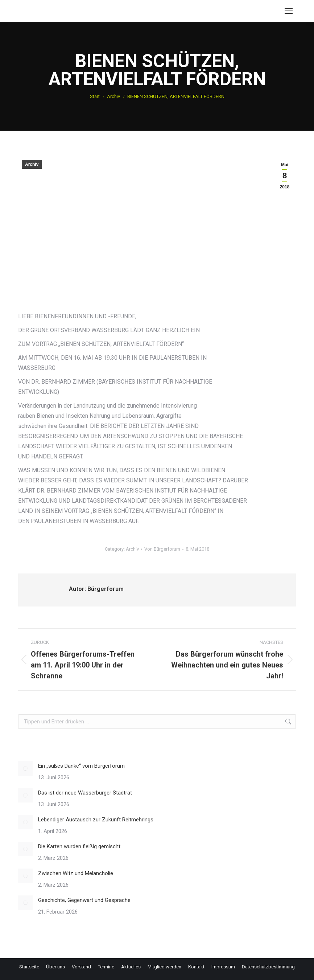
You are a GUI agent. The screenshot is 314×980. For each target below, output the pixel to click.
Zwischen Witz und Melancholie (76, 873)
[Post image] (25, 768)
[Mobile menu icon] (289, 11)
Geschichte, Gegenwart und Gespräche (84, 900)
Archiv (32, 164)
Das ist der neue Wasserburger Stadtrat (85, 793)
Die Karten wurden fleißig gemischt (79, 846)
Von (162, 549)
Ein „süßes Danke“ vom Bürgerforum (81, 766)
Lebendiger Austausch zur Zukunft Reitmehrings (96, 820)
